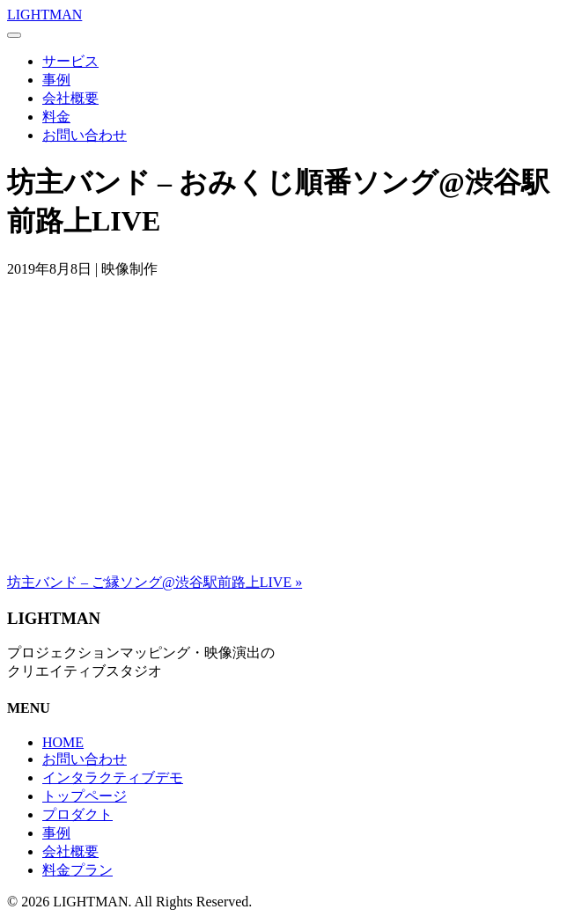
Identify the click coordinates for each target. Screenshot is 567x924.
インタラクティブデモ (113, 777)
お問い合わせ (85, 135)
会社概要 (70, 98)
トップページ (85, 796)
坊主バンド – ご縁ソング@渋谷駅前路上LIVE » (155, 582)
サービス (70, 61)
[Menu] (14, 35)
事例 (56, 80)
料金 (56, 117)
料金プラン (77, 870)
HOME (63, 742)
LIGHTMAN (44, 15)
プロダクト (77, 814)
